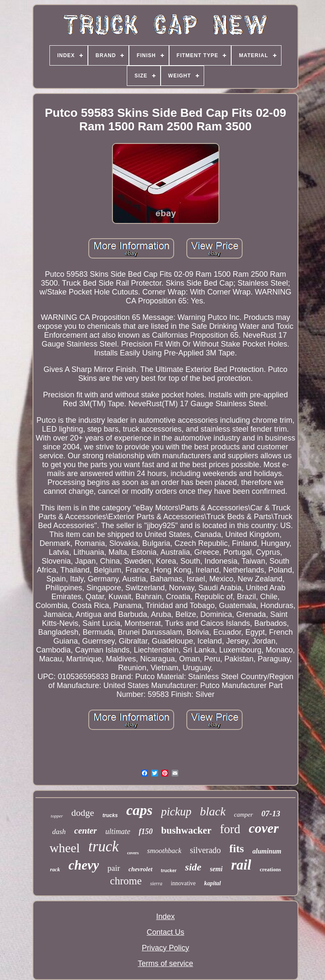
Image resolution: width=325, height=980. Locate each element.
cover (264, 828)
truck (104, 846)
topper (57, 816)
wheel (65, 848)
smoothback (164, 851)
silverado (205, 850)
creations (270, 869)
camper (244, 815)
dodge (83, 813)
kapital (213, 883)
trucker (169, 870)
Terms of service (165, 963)
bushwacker (186, 830)
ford (230, 829)
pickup (176, 812)
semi (216, 869)
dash (59, 832)
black (213, 811)
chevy (84, 865)
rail (241, 865)
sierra (156, 884)
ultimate (118, 831)
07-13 (271, 813)
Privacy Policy (165, 948)
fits (237, 849)
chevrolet (141, 869)
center (86, 831)
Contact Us (165, 932)
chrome (126, 881)
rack (55, 869)
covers (133, 853)
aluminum (267, 851)
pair (114, 868)
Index (165, 917)
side (193, 867)
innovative (183, 883)
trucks (110, 815)
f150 (146, 831)
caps (139, 810)
